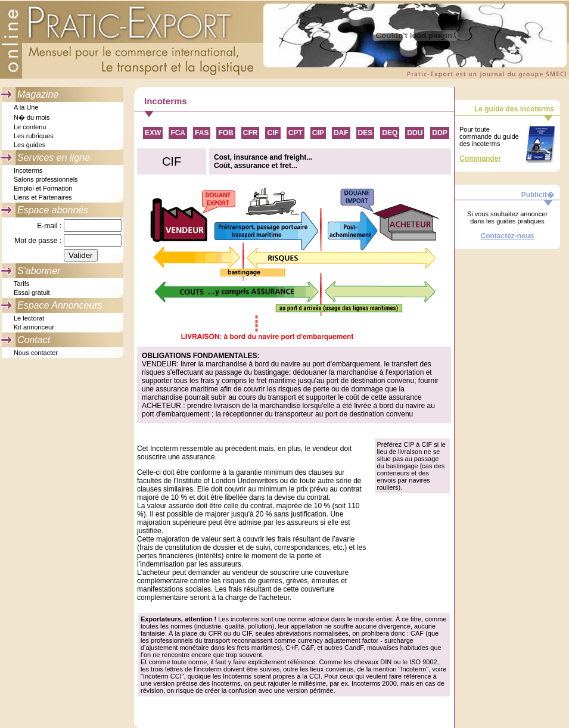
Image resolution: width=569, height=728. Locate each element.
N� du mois (32, 117)
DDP (439, 133)
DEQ (390, 133)
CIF (273, 133)
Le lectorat (29, 318)
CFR (251, 133)
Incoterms (28, 170)
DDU (415, 133)
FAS (202, 133)
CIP (318, 133)
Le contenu (30, 127)
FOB (226, 133)
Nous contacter (36, 353)
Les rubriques (34, 136)
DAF (341, 133)
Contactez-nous (508, 236)
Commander (480, 158)
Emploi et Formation (43, 188)
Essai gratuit (32, 293)
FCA (178, 133)
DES (366, 133)
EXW (153, 133)
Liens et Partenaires (43, 197)
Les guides (29, 145)
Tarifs (21, 284)
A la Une (26, 107)
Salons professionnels (46, 179)
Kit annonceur (34, 327)
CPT (296, 133)
